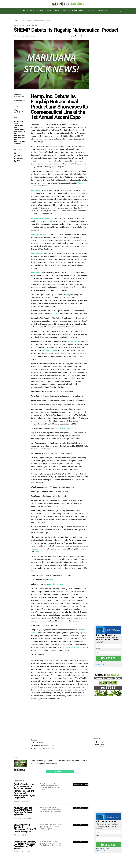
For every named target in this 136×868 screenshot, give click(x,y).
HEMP (79, 124)
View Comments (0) (60, 771)
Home (23, 11)
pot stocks (21, 141)
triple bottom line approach (75, 647)
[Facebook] (97, 744)
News (15, 141)
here (52, 580)
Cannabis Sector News (100, 11)
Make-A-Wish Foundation (66, 428)
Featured (50, 11)
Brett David (17, 801)
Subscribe (108, 658)
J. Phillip (16, 110)
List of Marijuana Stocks (35, 11)
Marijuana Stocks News (62, 11)
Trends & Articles (85, 11)
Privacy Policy (100, 664)
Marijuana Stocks (19, 135)
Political (75, 11)
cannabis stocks (19, 130)
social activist (75, 342)
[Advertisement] (108, 718)
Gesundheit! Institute (49, 350)
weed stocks (18, 143)
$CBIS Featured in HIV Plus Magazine (20, 770)
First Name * (99, 642)
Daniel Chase (18, 818)
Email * (98, 649)
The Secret (56, 314)
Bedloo (54, 511)
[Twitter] (102, 744)
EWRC (67, 295)
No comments (20, 36)
